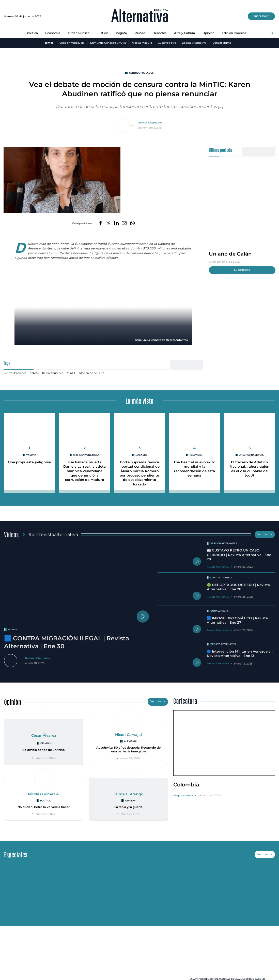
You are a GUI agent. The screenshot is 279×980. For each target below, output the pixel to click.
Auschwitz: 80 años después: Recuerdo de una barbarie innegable (128, 750)
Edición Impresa (236, 33)
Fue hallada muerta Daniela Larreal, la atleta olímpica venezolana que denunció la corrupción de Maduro (84, 471)
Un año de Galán (231, 254)
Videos (12, 535)
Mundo (140, 33)
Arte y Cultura (186, 33)
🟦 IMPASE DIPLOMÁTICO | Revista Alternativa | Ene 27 (237, 621)
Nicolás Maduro (141, 43)
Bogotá (122, 33)
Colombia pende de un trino (44, 751)
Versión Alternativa (224, 544)
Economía (52, 33)
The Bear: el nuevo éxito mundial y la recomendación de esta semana (194, 469)
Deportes (160, 33)
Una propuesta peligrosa (30, 465)
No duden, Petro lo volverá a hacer (44, 808)
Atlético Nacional (251, 455)
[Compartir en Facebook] (100, 224)
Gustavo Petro (167, 43)
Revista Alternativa (150, 123)
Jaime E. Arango (128, 795)
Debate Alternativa (195, 43)
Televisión (196, 455)
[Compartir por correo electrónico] (125, 224)
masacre (141, 455)
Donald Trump (223, 43)
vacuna (31, 455)
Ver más (265, 535)
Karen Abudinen (54, 373)
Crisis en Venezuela (71, 43)
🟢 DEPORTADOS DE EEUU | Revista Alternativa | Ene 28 (239, 588)
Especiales (16, 855)
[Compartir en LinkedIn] (117, 224)
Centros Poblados (141, 73)
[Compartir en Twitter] (108, 224)
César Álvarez (44, 736)
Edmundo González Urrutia (107, 43)
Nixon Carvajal (129, 735)
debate (35, 373)
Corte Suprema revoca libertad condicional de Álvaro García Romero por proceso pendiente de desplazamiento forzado (139, 474)
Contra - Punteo (221, 579)
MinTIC (72, 373)
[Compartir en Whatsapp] (133, 224)
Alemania (130, 742)
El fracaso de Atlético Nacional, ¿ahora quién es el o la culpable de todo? (250, 469)
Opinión (210, 33)
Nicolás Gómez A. (44, 795)
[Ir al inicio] (140, 16)
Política (31, 33)
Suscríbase (261, 16)
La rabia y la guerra (128, 808)
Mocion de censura (93, 373)
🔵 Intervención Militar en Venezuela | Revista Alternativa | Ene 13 (240, 654)
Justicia (103, 33)
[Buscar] (272, 33)
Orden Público (78, 33)
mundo (12, 630)
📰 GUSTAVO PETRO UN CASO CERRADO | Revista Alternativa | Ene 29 (239, 556)
